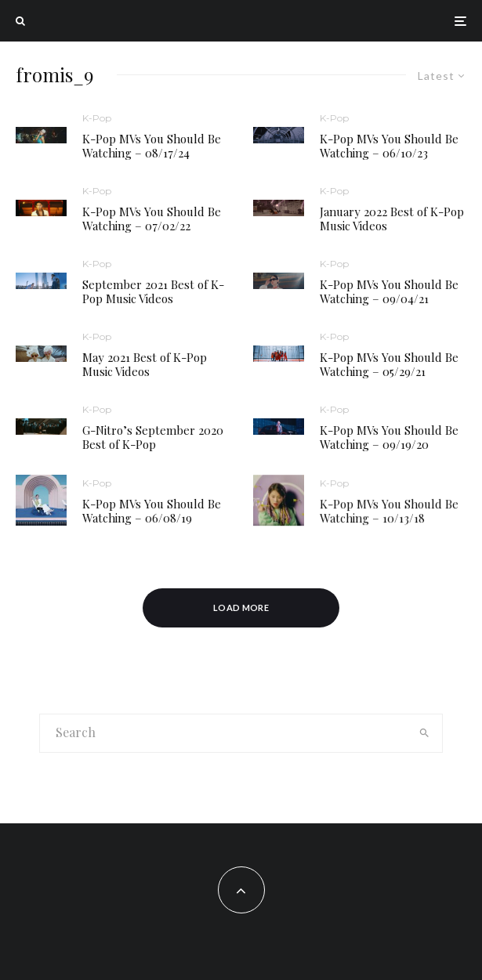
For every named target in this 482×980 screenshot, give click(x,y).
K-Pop (97, 118)
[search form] (223, 733)
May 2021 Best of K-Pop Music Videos (145, 364)
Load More (241, 608)
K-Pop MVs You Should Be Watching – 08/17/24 (152, 146)
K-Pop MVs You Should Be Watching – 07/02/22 (152, 219)
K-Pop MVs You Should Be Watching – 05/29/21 (389, 364)
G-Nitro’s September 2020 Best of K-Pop (153, 437)
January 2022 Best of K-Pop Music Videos (392, 219)
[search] (424, 733)
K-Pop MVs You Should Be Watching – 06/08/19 (152, 515)
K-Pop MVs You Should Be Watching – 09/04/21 (389, 291)
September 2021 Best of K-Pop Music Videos (153, 291)
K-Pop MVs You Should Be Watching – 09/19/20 (389, 438)
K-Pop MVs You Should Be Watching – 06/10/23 (389, 146)
